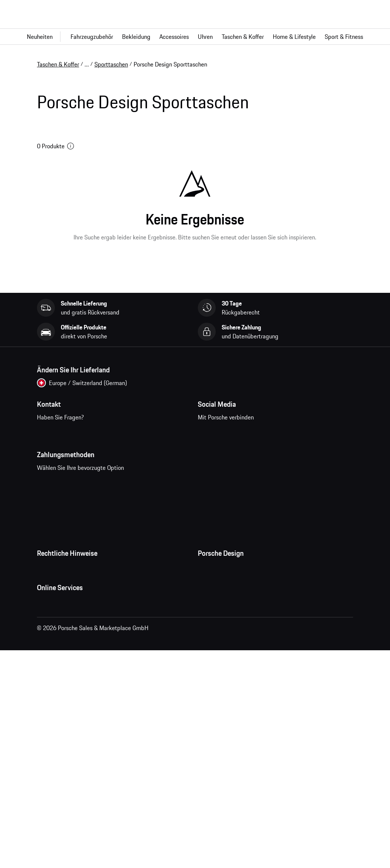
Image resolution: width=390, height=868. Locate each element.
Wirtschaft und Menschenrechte (77, 684)
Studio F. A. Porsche (222, 639)
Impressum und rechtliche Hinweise (82, 639)
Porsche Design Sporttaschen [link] (170, 64)
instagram (231, 453)
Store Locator (215, 669)
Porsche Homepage (61, 763)
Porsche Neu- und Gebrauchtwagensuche (89, 793)
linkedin (301, 453)
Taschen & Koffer (58, 64)
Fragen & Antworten (62, 748)
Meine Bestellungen (62, 734)
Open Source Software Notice (74, 669)
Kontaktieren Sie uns (82, 458)
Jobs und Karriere (219, 624)
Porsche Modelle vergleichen (73, 808)
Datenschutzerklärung (64, 624)
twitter (277, 453)
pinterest (254, 453)
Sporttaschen (111, 64)
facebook (208, 453)
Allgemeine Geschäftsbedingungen (80, 610)
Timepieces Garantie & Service (236, 654)
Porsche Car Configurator (68, 778)
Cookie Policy (54, 654)
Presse (206, 610)
